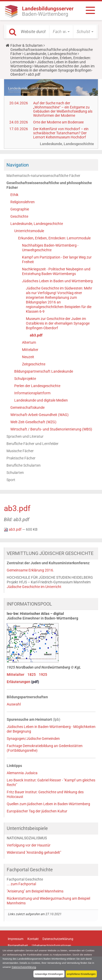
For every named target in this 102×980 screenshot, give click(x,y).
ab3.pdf (36, 335)
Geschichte (19, 216)
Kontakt (33, 939)
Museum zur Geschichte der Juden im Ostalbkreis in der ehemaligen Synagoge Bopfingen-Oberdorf (52, 70)
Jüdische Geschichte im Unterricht (34, 587)
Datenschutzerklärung (24, 967)
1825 (32, 675)
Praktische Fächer (21, 458)
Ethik (14, 195)
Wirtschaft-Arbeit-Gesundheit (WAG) (39, 415)
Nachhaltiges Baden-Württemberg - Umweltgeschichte (50, 248)
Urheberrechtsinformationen (52, 946)
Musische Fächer (20, 451)
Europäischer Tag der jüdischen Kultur (37, 811)
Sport (11, 480)
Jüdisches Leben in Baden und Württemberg (57, 281)
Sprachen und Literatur (25, 436)
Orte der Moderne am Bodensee (58, 122)
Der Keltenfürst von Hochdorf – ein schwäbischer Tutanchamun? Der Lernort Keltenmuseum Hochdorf (61, 133)
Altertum (29, 342)
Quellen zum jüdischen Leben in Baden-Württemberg (48, 804)
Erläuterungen (19, 682)
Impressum (16, 939)
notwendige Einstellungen (49, 974)
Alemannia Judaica (22, 773)
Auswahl (14, 704)
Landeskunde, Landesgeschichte (51, 54)
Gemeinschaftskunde (27, 407)
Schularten (15, 473)
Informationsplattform (32, 393)
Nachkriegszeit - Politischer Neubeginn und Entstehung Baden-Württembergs (56, 271)
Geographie (20, 209)
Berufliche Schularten (24, 465)
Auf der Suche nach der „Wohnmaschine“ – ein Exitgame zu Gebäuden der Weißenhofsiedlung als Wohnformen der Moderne (63, 109)
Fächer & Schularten (27, 45)
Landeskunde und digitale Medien (41, 400)
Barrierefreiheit (18, 946)
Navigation (18, 165)
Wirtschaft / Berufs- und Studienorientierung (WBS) (51, 429)
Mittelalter (30, 350)
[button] (61, 32)
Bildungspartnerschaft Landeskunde (44, 371)
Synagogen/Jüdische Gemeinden (33, 739)
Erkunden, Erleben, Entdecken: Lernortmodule (54, 238)
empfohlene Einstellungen (81, 974)
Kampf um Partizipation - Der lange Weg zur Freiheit (57, 260)
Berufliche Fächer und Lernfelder (32, 444)
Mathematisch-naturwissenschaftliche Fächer (43, 176)
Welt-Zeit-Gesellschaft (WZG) (33, 422)
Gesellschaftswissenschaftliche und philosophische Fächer (49, 185)
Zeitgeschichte (34, 364)
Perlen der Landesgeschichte (37, 386)
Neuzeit (28, 357)
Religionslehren (23, 202)
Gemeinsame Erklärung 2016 (30, 570)
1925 (43, 675)
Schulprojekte (25, 379)
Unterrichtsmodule (25, 58)
